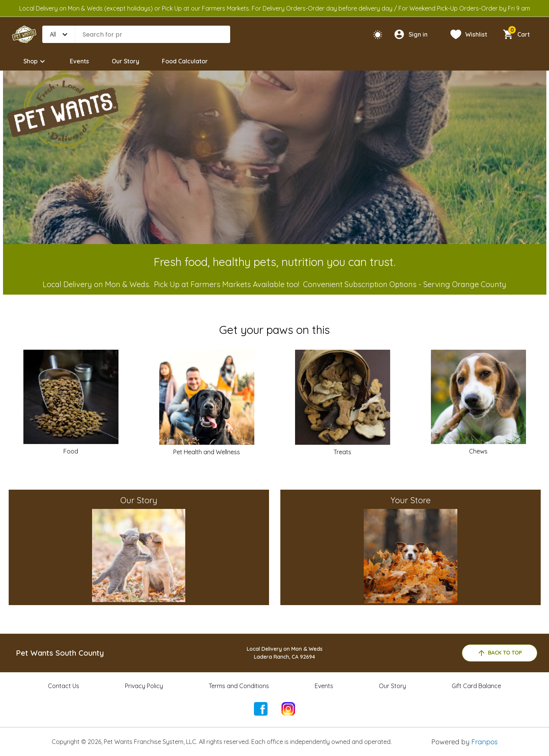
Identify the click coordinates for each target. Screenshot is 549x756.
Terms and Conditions (239, 686)
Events (79, 61)
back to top (499, 653)
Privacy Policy (144, 686)
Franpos (484, 742)
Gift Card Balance (476, 686)
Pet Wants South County (60, 653)
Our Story (125, 61)
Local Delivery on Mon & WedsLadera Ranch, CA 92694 (285, 653)
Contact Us (64, 686)
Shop (35, 61)
